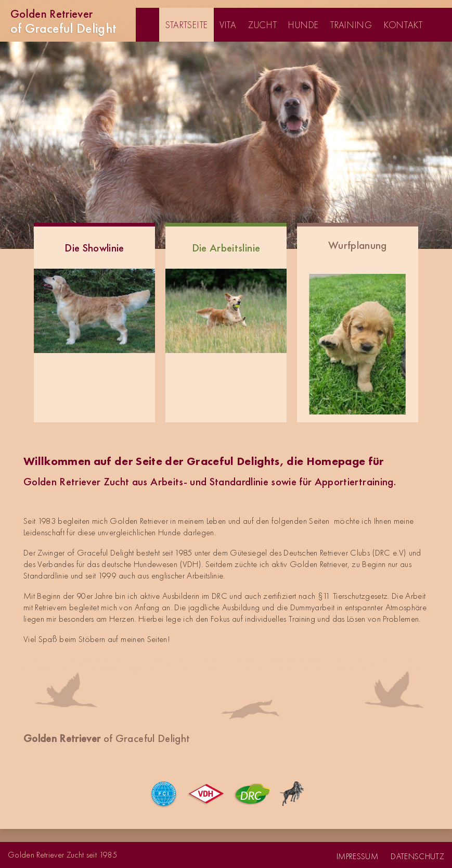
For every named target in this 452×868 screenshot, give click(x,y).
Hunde (304, 25)
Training (351, 25)
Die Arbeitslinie (226, 248)
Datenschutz (417, 856)
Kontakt (403, 25)
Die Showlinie (94, 248)
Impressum (357, 856)
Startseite (186, 25)
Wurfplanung (358, 245)
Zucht (263, 25)
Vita (228, 25)
